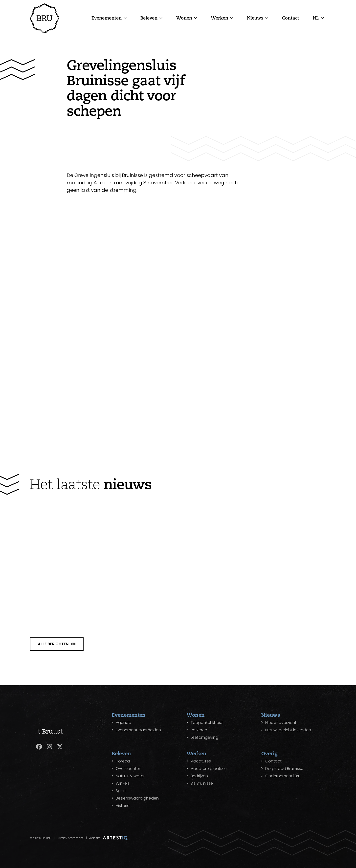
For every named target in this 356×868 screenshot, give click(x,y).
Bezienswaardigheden (137, 798)
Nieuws (255, 18)
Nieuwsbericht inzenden (288, 730)
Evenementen (107, 18)
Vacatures (201, 761)
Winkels (123, 783)
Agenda (123, 723)
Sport (121, 791)
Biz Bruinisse (202, 783)
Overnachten (129, 769)
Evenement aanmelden (138, 730)
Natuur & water (130, 776)
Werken (220, 18)
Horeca (123, 761)
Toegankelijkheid (207, 723)
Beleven (149, 18)
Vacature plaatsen (209, 769)
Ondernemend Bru (283, 776)
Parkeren (199, 730)
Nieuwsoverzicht (281, 723)
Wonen (184, 18)
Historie (123, 806)
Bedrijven (199, 776)
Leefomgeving (204, 737)
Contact (291, 18)
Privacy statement (70, 838)
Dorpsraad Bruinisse (284, 769)
